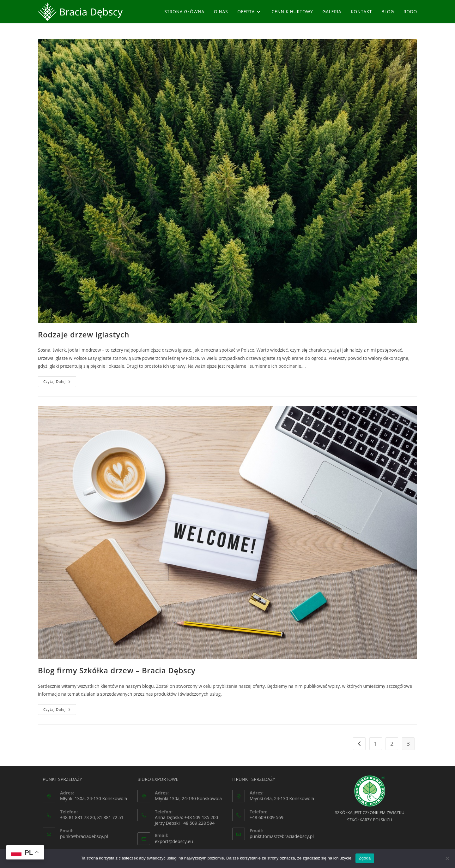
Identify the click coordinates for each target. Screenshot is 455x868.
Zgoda (365, 858)
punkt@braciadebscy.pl (84, 836)
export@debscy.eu (174, 841)
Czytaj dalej (60, 383)
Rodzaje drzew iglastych (84, 334)
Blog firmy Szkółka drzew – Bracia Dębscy (117, 670)
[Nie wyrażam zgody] (447, 858)
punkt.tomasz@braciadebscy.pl (282, 836)
